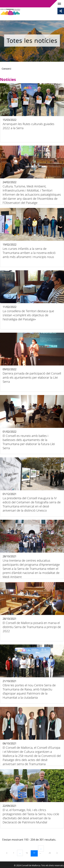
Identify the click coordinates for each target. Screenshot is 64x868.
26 (51, 853)
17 (35, 853)
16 (28, 853)
